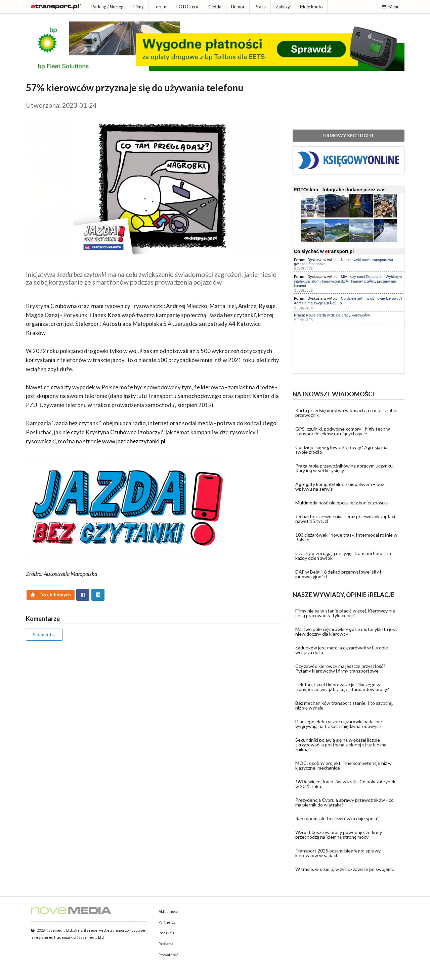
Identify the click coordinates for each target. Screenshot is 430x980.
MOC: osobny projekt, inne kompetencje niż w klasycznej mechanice (343, 765)
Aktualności (169, 911)
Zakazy (283, 7)
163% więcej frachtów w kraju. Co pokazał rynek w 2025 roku (345, 784)
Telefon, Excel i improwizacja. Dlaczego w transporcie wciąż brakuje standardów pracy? (342, 687)
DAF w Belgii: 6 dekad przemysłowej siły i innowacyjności (338, 574)
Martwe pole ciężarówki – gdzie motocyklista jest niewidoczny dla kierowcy (346, 631)
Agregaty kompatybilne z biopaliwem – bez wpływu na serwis (340, 486)
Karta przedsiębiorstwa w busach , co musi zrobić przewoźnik (346, 413)
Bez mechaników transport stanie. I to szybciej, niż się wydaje (344, 705)
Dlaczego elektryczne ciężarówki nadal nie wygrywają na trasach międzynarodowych (339, 724)
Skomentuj (44, 634)
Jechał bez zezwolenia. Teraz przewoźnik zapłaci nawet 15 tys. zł (345, 519)
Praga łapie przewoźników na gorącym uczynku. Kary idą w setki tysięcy (345, 468)
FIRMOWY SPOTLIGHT (348, 135)
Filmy (139, 7)
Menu (391, 7)
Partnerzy (167, 922)
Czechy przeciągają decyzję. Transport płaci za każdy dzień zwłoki (343, 556)
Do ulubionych (51, 595)
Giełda (215, 7)
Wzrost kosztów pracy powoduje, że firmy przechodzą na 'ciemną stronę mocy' (339, 835)
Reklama (166, 944)
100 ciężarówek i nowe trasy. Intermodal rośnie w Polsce (346, 537)
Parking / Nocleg (107, 7)
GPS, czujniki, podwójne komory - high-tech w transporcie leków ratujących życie (343, 431)
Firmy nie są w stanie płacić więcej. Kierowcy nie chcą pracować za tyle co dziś (345, 613)
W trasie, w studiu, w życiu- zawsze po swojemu (345, 869)
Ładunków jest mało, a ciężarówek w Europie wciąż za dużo (342, 650)
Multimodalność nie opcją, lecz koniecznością (341, 503)
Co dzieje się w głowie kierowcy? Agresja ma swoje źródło (341, 450)
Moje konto (311, 7)
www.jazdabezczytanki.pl (134, 441)
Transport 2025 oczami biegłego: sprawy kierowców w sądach (338, 853)
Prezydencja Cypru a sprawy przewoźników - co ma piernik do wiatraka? (345, 802)
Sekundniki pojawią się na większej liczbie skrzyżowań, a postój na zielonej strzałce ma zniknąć (341, 745)
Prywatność (168, 955)
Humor (238, 7)
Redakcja (167, 933)
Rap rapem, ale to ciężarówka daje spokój (337, 818)
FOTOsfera (187, 7)
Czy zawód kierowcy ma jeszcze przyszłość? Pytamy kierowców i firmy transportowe (340, 668)
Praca (260, 7)
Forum (160, 7)
